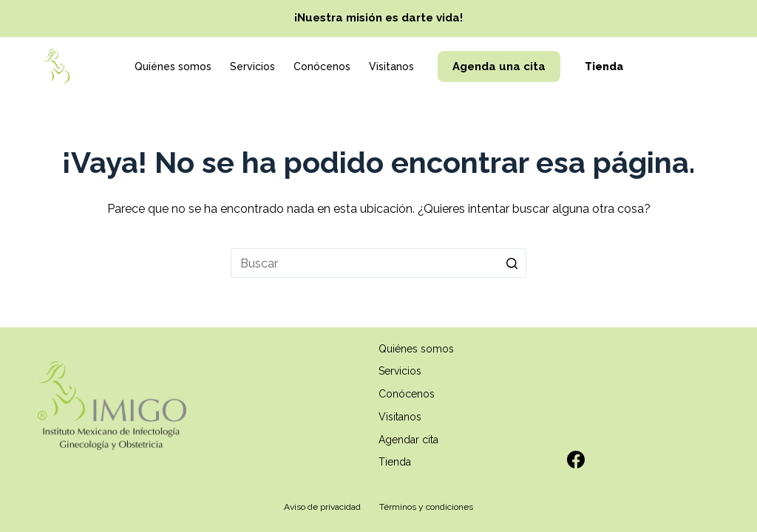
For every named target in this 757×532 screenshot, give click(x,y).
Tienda (604, 66)
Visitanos (391, 66)
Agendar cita (408, 440)
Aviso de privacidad (322, 507)
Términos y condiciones (426, 507)
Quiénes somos (173, 66)
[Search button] (512, 263)
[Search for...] (378, 263)
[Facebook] (576, 460)
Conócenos (322, 66)
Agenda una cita (499, 66)
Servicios (252, 66)
